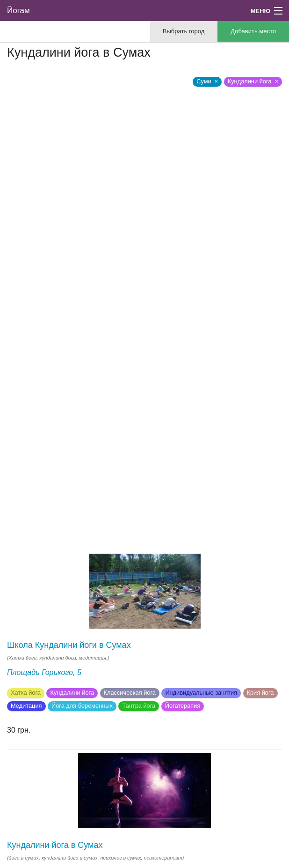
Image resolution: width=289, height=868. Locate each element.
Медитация (26, 706)
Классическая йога (130, 693)
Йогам (18, 11)
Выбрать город (184, 31)
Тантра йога (139, 706)
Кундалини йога (72, 693)
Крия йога (260, 693)
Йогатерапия (183, 706)
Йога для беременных (82, 706)
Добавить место (253, 31)
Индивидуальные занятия (201, 693)
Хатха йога (26, 693)
